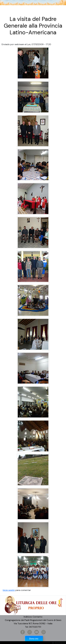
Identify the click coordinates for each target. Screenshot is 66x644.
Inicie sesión (9, 590)
